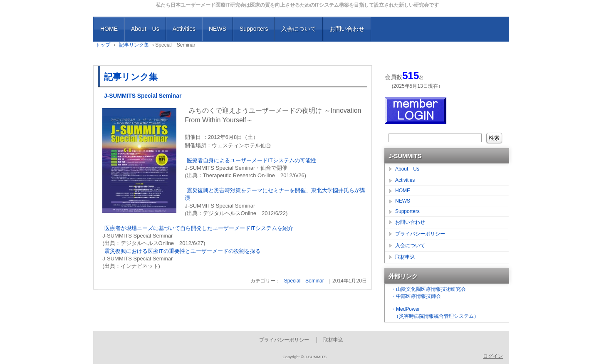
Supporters (254, 29)
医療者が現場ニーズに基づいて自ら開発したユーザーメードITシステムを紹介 (199, 228)
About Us (145, 29)
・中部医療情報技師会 (416, 296)
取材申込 (405, 257)
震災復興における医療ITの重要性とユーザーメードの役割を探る (183, 251)
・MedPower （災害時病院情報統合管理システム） (434, 313)
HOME (109, 29)
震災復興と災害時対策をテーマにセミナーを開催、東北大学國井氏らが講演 (275, 194)
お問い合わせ (347, 29)
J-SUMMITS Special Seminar (143, 96)
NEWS (218, 29)
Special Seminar (304, 281)
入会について (299, 29)
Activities (184, 29)
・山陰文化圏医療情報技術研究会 (428, 289)
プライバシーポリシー (420, 234)
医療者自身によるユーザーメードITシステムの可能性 (251, 160)
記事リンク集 (131, 77)
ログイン (493, 356)
